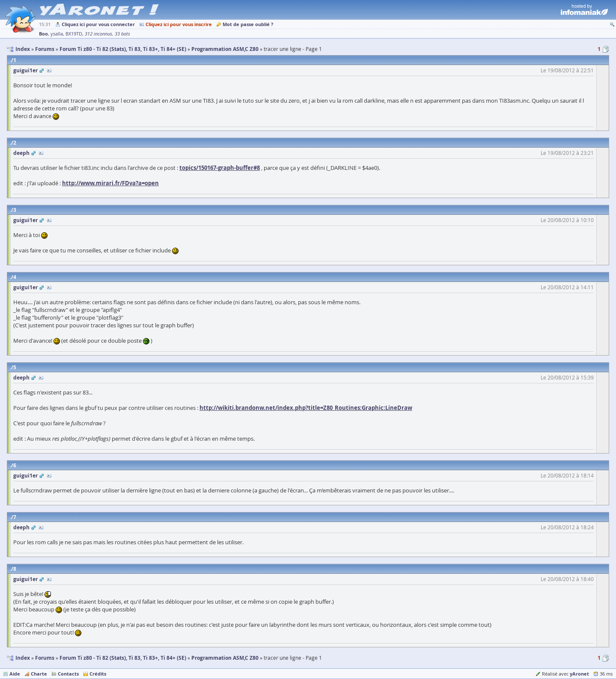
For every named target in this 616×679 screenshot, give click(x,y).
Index (23, 658)
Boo (43, 34)
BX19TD (74, 34)
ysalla (57, 34)
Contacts (68, 674)
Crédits (98, 674)
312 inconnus (98, 34)
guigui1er (25, 70)
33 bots (122, 34)
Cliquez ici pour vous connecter (98, 24)
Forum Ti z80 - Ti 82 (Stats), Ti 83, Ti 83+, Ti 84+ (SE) (123, 658)
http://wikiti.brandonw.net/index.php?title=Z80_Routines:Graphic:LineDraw (306, 408)
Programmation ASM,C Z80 (225, 658)
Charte (39, 674)
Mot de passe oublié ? (248, 24)
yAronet (579, 674)
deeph (21, 153)
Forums (45, 658)
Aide (15, 674)
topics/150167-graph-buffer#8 (220, 168)
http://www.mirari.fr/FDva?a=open (110, 183)
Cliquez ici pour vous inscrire (179, 24)
